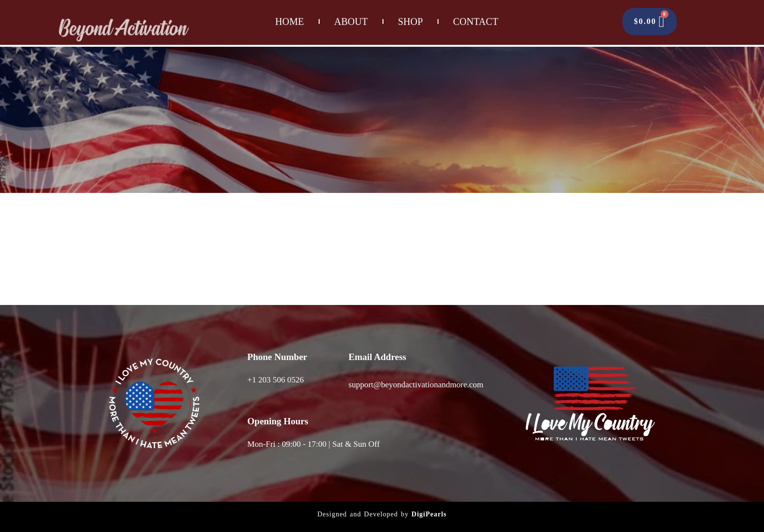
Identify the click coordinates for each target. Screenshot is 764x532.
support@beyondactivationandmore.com (416, 385)
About (351, 18)
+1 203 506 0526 (276, 380)
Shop (411, 18)
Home (290, 18)
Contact (476, 18)
